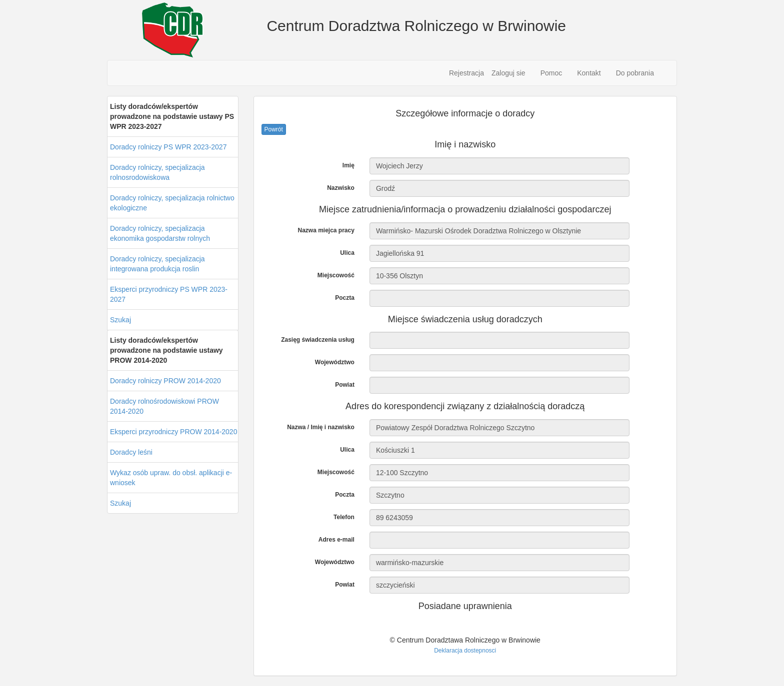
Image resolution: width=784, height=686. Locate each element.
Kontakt (589, 73)
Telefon (344, 517)
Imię (348, 165)
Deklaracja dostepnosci (465, 651)
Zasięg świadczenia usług (318, 340)
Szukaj (120, 320)
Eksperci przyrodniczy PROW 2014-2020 (173, 432)
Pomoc (551, 73)
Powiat (345, 385)
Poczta (345, 298)
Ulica (347, 253)
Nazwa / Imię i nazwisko (321, 427)
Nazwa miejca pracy (326, 230)
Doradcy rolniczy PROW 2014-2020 (165, 381)
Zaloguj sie (508, 73)
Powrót (274, 129)
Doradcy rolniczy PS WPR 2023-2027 (168, 147)
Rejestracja (466, 73)
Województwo (335, 362)
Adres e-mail (336, 540)
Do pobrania (635, 73)
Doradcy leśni (131, 452)
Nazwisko (341, 188)
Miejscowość (336, 275)
